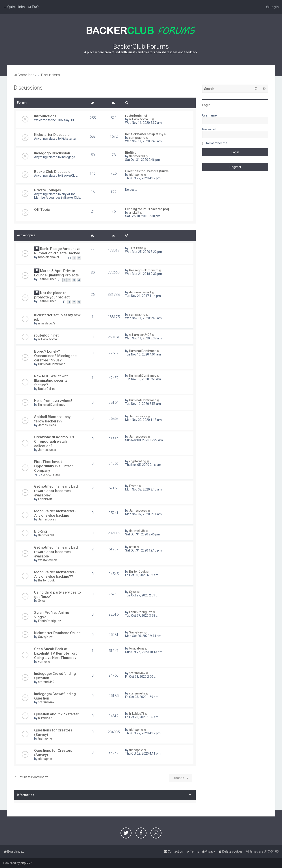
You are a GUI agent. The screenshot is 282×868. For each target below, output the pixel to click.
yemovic (44, 662)
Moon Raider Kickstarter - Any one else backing (55, 513)
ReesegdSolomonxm (144, 270)
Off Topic (42, 209)
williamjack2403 (140, 119)
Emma (134, 486)
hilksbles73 (46, 718)
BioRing (131, 153)
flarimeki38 (137, 156)
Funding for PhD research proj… (148, 209)
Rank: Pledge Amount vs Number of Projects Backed (57, 251)
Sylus (42, 601)
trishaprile (136, 175)
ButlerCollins (47, 389)
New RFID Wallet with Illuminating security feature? (51, 380)
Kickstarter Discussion (53, 135)
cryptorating (51, 474)
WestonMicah (48, 560)
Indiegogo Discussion (52, 153)
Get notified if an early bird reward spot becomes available (56, 552)
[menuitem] (33, 7)
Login (206, 105)
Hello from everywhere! (53, 401)
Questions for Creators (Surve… (148, 171)
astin (133, 547)
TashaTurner (47, 279)
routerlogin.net (136, 116)
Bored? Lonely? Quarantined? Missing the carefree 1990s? (55, 356)
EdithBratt (45, 499)
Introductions (45, 116)
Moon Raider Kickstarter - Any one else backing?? (55, 574)
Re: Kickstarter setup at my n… (147, 134)
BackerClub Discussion (53, 172)
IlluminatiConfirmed (52, 364)
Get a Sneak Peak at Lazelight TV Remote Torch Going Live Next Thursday (57, 653)
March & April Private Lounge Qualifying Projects (57, 273)
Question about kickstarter (56, 714)
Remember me (217, 143)
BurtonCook (46, 580)
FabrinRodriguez (50, 621)
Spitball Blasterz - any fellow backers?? (52, 419)
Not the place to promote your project (52, 295)
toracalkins (137, 648)
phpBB (25, 863)
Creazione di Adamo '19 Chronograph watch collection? (54, 441)
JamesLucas (47, 425)
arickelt (134, 213)
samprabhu (137, 138)
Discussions (28, 88)
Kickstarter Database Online (57, 633)
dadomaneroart (140, 292)
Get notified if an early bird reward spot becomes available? (56, 491)
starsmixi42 (46, 682)
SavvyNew (45, 637)
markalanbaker (49, 257)
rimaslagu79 (47, 323)
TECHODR (136, 248)
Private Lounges (48, 190)
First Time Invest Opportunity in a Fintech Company (54, 466)
